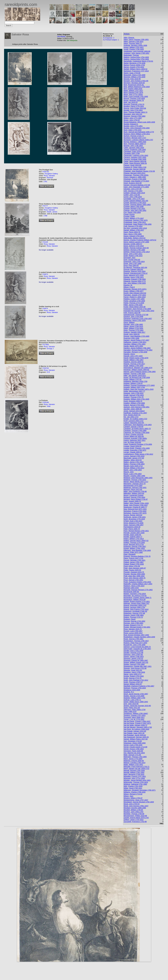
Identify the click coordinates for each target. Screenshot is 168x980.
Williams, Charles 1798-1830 (135, 792)
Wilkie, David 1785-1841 (133, 788)
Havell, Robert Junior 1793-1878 (136, 358)
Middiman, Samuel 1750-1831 (135, 488)
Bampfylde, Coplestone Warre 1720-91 (138, 61)
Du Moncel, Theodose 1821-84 (135, 267)
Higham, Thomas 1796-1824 (134, 374)
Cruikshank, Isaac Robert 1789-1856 (138, 224)
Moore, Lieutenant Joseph (133, 495)
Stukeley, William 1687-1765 (134, 698)
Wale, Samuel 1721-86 (132, 755)
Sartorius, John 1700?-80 (133, 655)
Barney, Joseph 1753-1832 (134, 67)
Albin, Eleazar (129, 38)
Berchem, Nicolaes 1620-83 (134, 83)
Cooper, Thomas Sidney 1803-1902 (137, 205)
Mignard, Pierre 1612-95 (133, 489)
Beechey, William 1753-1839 (134, 77)
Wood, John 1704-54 (132, 804)
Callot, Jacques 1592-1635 (134, 148)
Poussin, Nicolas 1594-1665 (134, 574)
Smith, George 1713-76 (132, 678)
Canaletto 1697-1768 (132, 153)
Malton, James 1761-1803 (133, 462)
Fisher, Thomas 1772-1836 (134, 303)
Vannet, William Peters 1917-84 (136, 739)
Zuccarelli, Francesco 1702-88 (135, 822)
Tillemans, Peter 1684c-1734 (135, 710)
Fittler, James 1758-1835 (133, 305)
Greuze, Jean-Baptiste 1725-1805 (136, 336)
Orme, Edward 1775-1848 (133, 523)
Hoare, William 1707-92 (133, 379)
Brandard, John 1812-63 (133, 114)
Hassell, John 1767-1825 (133, 356)
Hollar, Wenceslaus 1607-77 (134, 391)
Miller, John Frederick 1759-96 (135, 491)
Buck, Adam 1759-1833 (132, 130)
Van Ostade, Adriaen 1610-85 (135, 731)
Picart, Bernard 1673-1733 (134, 544)
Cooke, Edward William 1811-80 (136, 201)
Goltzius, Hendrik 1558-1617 (134, 332)
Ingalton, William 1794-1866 (134, 403)
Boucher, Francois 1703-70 (134, 104)
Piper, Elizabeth (130, 554)
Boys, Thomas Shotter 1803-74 (135, 112)
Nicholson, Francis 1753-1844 (135, 511)
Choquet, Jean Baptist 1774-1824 (136, 181)
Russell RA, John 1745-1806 (135, 645)
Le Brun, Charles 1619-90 (133, 434)
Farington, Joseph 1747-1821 (135, 295)
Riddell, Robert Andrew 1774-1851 (137, 601)
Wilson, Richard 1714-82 (133, 794)
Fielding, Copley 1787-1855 (134, 299)
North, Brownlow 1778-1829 (134, 519)
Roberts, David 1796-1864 (134, 615)
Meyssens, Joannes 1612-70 (135, 484)
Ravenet (50, 178)
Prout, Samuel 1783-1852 (133, 580)
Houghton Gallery (51, 174)
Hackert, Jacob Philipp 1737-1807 (136, 340)
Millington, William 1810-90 (134, 493)
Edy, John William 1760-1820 (135, 283)
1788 (45, 216)
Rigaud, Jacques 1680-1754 (134, 607)
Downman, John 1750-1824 (134, 262)
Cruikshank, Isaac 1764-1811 (135, 222)
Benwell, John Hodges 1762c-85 (136, 81)
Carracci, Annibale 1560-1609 (135, 159)
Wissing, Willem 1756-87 (133, 798)
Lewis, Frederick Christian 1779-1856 (138, 444)
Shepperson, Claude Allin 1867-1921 (138, 666)
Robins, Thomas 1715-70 (133, 617)
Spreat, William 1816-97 (133, 684)
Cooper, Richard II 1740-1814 (135, 203)
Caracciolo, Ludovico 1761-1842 (136, 155)
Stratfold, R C (129, 692)
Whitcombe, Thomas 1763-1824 (136, 782)
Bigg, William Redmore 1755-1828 (137, 87)
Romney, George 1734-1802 (134, 621)
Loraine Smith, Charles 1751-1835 (137, 448)
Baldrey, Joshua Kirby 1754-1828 (136, 57)
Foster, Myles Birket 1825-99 (134, 307)
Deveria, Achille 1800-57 (133, 244)
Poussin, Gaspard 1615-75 (134, 572)
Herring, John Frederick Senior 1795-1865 (140, 372)
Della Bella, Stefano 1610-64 (135, 238)
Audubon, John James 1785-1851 (136, 53)
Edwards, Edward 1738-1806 (135, 279)
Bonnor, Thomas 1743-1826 (134, 98)
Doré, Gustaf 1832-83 (132, 260)
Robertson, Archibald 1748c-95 (135, 611)
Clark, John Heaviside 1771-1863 (136, 187)
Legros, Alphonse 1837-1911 (135, 440)
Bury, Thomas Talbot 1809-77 (135, 144)
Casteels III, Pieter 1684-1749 (135, 167)
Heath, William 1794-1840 (133, 366)
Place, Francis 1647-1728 (133, 558)
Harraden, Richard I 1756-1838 (135, 352)
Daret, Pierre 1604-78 (132, 232)
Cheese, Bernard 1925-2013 (134, 173)
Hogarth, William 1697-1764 (134, 387)
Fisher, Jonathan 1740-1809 (134, 301)
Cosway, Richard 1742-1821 (134, 208)
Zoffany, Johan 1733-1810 (134, 820)
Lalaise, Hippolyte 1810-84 (134, 423)
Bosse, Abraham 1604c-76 (134, 100)
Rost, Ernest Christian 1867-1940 (136, 635)
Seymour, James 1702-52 (133, 658)
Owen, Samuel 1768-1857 (134, 525)
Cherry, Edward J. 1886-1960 (135, 177)
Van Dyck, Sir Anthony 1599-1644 (136, 729)
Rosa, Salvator (49, 176)
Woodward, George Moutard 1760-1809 (139, 802)
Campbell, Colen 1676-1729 (134, 151)
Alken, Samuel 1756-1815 (133, 41)
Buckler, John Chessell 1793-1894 (137, 128)
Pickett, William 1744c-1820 (134, 548)
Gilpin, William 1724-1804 (133, 328)
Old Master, (62, 36)
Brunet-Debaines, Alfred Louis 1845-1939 (139, 122)
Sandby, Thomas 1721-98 (133, 653)
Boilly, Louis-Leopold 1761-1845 (136, 96)
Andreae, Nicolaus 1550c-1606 (135, 45)
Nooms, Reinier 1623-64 (133, 515)
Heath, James (52, 212)
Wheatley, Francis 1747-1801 (135, 776)
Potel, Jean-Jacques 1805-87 (135, 568)
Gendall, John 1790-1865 (133, 324)
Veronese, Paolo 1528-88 (133, 751)
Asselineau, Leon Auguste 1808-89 (137, 51)
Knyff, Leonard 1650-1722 (133, 421)
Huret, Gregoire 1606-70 (133, 401)
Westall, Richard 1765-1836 (134, 770)
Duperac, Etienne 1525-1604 (135, 271)
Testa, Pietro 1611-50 (132, 708)
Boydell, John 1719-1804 (133, 110)
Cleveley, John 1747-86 (133, 189)
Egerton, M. (128, 285)
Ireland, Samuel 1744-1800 (134, 405)
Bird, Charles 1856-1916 (133, 89)
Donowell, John (129, 258)
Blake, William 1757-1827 (133, 91)
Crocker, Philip (129, 216)
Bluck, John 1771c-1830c (133, 95)
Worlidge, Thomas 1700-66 (134, 814)
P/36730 (46, 172)
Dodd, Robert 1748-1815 (133, 256)
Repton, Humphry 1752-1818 (135, 594)
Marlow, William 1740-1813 (134, 468)
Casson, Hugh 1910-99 (132, 165)
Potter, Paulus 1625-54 (132, 570)
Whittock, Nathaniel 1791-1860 (135, 784)
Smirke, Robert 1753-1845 (134, 676)
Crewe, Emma (129, 214)
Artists (127, 34)
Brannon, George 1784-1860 (135, 116)
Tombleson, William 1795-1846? (136, 713)
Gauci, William (129, 322)
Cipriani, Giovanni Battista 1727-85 (137, 185)
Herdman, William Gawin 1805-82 (136, 370)
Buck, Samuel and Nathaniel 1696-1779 (139, 132)
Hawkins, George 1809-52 (134, 362)
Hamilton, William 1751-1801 (135, 344)
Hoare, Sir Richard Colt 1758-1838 (137, 377)
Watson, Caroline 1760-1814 (134, 763)
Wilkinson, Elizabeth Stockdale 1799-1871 (140, 790)
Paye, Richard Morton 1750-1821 (136, 531)
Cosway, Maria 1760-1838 (134, 207)
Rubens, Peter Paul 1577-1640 (135, 643)
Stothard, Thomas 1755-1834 (135, 688)
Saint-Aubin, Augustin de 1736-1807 (137, 649)
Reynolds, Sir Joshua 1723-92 (135, 596)
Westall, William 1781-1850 (134, 772)
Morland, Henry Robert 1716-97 (136, 499)
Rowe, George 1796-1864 (133, 639)
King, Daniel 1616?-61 (132, 415)
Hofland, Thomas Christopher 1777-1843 (139, 385)
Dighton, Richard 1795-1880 (134, 250)
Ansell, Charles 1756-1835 (134, 49)
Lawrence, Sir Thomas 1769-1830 (136, 432)
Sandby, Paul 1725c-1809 (133, 651)
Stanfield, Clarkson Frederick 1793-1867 (139, 686)
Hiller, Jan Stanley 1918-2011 (135, 376)
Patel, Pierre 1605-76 (132, 529)
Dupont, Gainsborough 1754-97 (136, 273)
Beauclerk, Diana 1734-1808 (134, 75)
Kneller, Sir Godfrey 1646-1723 (135, 419)
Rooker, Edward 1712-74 (133, 625)
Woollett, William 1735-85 (133, 810)
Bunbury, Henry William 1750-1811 (137, 134)
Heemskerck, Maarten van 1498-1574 (138, 368)
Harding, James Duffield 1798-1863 (137, 348)
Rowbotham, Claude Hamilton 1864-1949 (139, 637)
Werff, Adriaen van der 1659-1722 (136, 769)
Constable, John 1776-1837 (134, 199)
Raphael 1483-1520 (131, 588)
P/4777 (45, 206)
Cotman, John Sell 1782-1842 (135, 210)
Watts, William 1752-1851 (133, 765)
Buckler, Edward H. (131, 124)
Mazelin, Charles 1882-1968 (134, 476)
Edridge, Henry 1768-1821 (134, 277)
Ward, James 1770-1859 (133, 759)
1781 (45, 181)
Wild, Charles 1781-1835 (133, 786)
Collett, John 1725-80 (132, 195)
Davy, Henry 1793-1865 (133, 234)
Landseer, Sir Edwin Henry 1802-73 (137, 429)
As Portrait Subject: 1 (111, 40)
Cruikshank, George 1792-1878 (136, 220)
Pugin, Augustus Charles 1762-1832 (137, 582)
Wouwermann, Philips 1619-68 (135, 816)
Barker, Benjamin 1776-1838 (134, 63)
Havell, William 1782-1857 (134, 360)
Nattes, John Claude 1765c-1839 (136, 503)
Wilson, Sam (128, 796)
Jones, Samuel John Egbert (134, 411)
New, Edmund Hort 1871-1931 (135, 509)
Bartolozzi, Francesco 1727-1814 (136, 71)
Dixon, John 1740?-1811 (133, 254)
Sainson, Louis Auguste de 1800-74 (137, 647)
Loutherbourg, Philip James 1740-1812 (138, 454)
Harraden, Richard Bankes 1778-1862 (138, 350)
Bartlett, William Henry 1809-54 (135, 69)
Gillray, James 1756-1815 (133, 326)
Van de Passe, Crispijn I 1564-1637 (137, 721)
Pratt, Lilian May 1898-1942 (134, 576)
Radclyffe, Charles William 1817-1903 (138, 584)
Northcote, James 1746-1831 (135, 517)
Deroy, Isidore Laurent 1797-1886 (136, 242)
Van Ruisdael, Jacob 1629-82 (135, 735)
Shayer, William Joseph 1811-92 (136, 662)
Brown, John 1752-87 (132, 120)
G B (48, 372)
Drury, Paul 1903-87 (131, 265)
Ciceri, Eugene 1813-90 (133, 183)
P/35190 (46, 402)
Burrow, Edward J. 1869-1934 (135, 142)
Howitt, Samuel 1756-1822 (134, 395)
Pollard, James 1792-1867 (134, 562)
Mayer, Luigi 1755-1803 (133, 474)
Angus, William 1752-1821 (134, 47)
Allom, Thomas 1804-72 (133, 43)
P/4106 (45, 242)
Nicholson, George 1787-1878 (135, 513)
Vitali (49, 406)
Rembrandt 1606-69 (131, 592)
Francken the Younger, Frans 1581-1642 (139, 311)
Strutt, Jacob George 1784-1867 (136, 694)
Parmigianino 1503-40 (132, 527)
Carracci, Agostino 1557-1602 (135, 157)
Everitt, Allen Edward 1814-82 (135, 293)
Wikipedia (74, 40)
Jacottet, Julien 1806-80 (133, 409)
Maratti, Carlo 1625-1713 (133, 466)
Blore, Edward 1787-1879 (133, 93)
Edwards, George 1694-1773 (135, 281)
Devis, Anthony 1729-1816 (134, 246)
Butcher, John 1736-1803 (133, 146)
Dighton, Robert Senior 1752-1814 (137, 252)
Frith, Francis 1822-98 (132, 313)
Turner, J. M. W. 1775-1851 (134, 719)
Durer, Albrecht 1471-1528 (134, 275)
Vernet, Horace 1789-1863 (134, 749)
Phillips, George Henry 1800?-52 (136, 541)
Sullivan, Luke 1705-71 (132, 700)
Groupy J (50, 349)
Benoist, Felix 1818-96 (132, 79)
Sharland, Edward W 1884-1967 (136, 660)
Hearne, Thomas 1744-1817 (134, 364)
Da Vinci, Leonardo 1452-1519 (135, 228)
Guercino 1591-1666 (131, 338)
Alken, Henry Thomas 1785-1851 (136, 39)
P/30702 (46, 368)
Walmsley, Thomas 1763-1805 (135, 757)
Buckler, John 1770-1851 (133, 126)
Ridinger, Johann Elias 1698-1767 (136, 603)
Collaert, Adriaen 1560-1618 (134, 193)
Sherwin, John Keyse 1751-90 (135, 668)
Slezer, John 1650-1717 (133, 674)
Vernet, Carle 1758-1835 (133, 745)
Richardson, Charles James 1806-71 (137, 598)
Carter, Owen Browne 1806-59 (135, 163)
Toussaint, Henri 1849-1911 (134, 717)
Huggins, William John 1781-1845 (136, 399)
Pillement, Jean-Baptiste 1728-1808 (137, 550)
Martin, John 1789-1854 (133, 470)
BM (68, 40)
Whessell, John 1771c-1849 (134, 778)
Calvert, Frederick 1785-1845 (135, 150)
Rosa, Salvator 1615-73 (133, 629)
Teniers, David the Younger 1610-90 (137, 706)
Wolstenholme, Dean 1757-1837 (136, 800)
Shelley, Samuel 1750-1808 (134, 664)
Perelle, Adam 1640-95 (132, 535)
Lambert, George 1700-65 (133, 427)
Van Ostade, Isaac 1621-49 (134, 733)
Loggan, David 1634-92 (132, 446)
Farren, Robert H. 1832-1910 (135, 297)
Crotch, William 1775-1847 (134, 218)
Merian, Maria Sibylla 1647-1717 (136, 482)
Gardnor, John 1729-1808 (133, 317)
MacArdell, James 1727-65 (134, 458)
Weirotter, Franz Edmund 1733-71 (136, 767)
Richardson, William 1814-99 (135, 600)
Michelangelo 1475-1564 (133, 486)
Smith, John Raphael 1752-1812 (136, 680)
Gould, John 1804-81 (132, 334)
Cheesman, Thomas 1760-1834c (136, 175)
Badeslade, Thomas (131, 55)
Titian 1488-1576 (130, 712)
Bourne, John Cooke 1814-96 (135, 108)
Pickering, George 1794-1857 (135, 546)
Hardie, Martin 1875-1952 (133, 346)
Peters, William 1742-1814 (134, 539)
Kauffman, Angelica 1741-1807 (135, 413)
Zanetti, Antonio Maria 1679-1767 (136, 818)
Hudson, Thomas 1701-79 (133, 397)
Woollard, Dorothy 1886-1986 (135, 808)
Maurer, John (129, 472)
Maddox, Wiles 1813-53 (133, 460)
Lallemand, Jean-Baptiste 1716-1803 (138, 425)
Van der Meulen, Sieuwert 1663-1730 (138, 727)
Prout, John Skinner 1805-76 (135, 578)
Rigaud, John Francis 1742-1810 (136, 609)
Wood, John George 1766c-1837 (136, 806)
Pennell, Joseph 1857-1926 (134, 533)
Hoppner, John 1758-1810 (133, 393)
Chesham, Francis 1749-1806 (135, 179)
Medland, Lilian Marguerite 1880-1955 (138, 478)
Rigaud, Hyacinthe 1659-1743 (135, 605)
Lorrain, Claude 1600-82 (133, 452)
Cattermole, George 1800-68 (134, 169)
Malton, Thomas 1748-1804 (134, 464)
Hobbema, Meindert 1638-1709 (135, 381)
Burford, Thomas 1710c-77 (134, 136)
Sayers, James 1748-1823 (134, 656)
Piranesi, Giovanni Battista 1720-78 (137, 556)
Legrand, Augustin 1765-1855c (135, 438)
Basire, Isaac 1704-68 (132, 73)
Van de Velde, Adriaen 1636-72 (135, 725)
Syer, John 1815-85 (131, 704)
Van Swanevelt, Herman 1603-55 (136, 737)
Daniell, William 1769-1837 (134, 230)
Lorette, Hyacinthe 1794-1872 (135, 450)
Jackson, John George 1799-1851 (136, 407)
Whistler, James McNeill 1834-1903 (137, 780)
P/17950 (46, 345)
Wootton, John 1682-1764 (133, 812)
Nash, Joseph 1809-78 (132, 501)
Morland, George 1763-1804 (134, 497)
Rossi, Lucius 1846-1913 (133, 633)
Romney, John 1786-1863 (133, 623)
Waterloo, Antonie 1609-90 (134, 761)
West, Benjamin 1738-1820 (134, 774)
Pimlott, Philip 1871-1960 (133, 552)
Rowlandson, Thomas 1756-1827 (136, 641)
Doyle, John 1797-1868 (132, 264)
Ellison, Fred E (129, 287)
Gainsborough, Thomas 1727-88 (136, 315)
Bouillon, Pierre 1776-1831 (134, 106)
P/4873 (45, 274)
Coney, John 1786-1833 (133, 197)
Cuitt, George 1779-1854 (133, 226)
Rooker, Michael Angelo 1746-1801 (137, 627)
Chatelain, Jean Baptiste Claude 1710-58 (139, 171)
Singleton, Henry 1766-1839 (134, 672)
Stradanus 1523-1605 (132, 690)
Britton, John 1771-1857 (133, 118)
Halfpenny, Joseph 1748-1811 (135, 342)
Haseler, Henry (129, 354)
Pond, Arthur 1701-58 (132, 566)
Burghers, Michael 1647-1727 (135, 138)
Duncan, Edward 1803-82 (133, 269)
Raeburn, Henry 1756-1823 (134, 586)
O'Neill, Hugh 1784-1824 (133, 521)
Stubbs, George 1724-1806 (134, 696)
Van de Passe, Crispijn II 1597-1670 (137, 723)
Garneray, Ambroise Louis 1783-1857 (138, 319)
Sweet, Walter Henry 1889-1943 (136, 702)
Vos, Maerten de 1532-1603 (134, 753)
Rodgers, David (130, 619)
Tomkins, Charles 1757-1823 (134, 715)
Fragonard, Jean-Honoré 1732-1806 (137, 309)
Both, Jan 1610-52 (131, 102)
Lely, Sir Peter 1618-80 (132, 442)
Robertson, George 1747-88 (134, 613)
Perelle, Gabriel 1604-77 (133, 537)
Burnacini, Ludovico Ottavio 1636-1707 (138, 140)
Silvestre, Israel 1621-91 (133, 670)
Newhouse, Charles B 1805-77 (135, 507)
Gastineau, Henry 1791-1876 (135, 320)
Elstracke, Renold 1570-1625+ (135, 289)
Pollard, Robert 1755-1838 (134, 564)
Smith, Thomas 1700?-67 (133, 682)
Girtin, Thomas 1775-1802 (134, 330)
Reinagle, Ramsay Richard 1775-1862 (138, 590)
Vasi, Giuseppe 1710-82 (133, 741)
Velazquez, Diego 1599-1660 (135, 743)
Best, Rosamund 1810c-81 (134, 85)
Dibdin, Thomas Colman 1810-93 (136, 248)
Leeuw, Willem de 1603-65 (134, 436)
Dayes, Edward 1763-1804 (134, 236)
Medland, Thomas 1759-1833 (135, 480)
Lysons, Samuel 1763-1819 (134, 456)
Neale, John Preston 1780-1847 (136, 505)
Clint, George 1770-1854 (133, 191)
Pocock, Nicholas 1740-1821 (135, 560)
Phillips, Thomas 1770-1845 (134, 543)
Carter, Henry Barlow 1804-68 (135, 161)
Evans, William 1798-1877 (134, 291)
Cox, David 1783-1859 (132, 212)
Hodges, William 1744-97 (133, 383)
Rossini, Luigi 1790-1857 (133, 631)
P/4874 (45, 308)
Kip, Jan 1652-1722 (131, 417)
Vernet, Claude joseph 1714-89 (135, 747)
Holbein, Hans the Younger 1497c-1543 (139, 389)
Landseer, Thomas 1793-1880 (135, 431)
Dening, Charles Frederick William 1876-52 (140, 240)
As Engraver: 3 (109, 38)
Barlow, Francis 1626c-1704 (134, 65)
